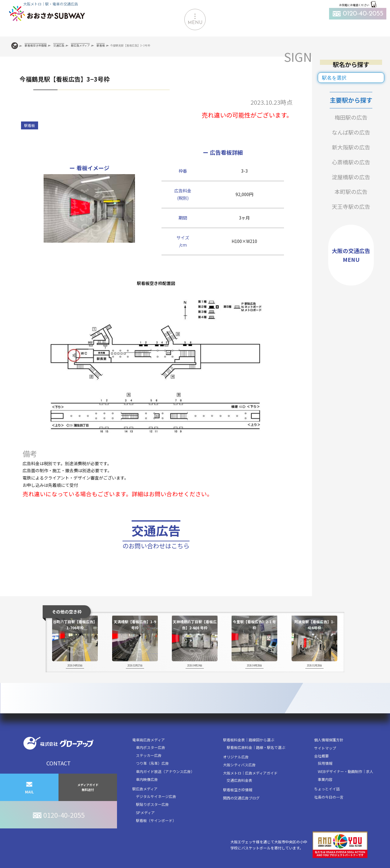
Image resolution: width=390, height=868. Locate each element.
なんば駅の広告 (351, 132)
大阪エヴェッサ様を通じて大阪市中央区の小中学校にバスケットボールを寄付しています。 (299, 845)
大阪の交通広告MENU (351, 255)
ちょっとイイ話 (327, 789)
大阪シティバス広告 (239, 765)
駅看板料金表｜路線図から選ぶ (249, 740)
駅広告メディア (145, 789)
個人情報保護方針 (329, 740)
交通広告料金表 (239, 780)
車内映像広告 (147, 779)
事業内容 (325, 779)
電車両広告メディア (149, 740)
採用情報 (325, 763)
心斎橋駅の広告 (351, 162)
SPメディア (145, 812)
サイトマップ (325, 748)
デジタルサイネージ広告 (156, 796)
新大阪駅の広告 (351, 147)
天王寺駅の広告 (351, 206)
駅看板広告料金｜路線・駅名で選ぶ (256, 747)
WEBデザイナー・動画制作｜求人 (346, 771)
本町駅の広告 (351, 192)
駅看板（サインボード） (156, 820)
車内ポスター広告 (151, 747)
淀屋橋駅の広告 (351, 177)
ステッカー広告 (149, 755)
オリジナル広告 (236, 757)
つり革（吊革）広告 (152, 763)
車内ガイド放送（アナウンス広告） (165, 771)
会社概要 (321, 756)
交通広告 (156, 536)
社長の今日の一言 (329, 797)
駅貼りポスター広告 (152, 804)
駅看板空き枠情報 (238, 790)
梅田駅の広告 (351, 117)
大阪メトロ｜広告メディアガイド (250, 773)
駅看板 (30, 125)
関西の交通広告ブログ (241, 798)
